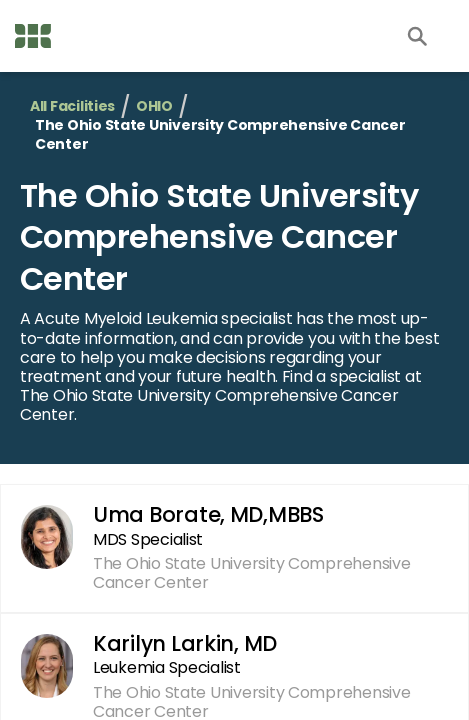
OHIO (154, 106)
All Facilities (72, 106)
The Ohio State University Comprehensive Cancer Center (219, 237)
